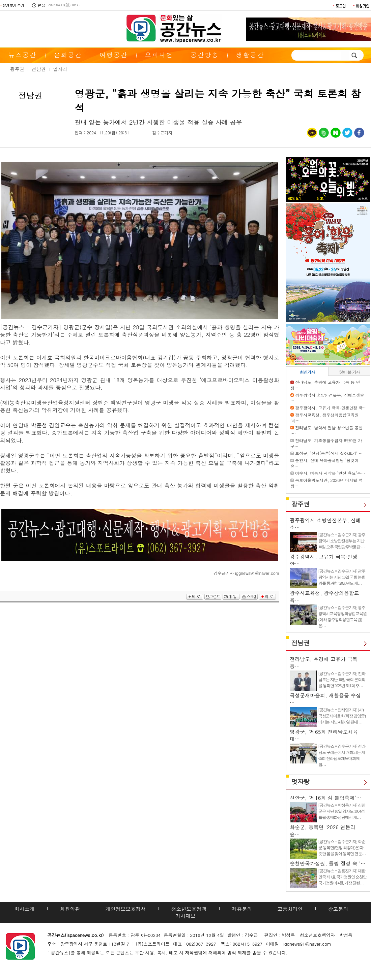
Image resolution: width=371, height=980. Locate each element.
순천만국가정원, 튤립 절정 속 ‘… (328, 863)
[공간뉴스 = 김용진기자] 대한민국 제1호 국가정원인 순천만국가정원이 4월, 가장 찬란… (343, 877)
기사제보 (185, 916)
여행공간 (114, 55)
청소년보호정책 (189, 909)
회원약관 (70, 909)
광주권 (17, 69)
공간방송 (205, 55)
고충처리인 (290, 909)
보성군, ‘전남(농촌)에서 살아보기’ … (329, 453)
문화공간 (68, 55)
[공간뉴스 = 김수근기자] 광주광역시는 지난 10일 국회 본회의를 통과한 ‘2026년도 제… (342, 577)
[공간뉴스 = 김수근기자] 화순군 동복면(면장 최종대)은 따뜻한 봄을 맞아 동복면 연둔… (342, 848)
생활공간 (250, 55)
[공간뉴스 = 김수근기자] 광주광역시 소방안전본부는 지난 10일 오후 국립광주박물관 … (342, 541)
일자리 (60, 69)
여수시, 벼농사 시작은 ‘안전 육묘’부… (330, 473)
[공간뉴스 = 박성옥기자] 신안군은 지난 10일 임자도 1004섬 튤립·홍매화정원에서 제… (342, 811)
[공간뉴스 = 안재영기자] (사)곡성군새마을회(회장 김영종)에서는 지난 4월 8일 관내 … (342, 716)
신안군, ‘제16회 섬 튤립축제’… (325, 798)
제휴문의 (242, 909)
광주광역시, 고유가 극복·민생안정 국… (331, 408)
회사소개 (25, 909)
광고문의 (338, 909)
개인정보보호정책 (126, 909)
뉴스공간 (23, 55)
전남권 (39, 69)
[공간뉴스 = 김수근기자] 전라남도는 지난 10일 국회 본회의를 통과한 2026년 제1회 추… (342, 680)
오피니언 (159, 55)
